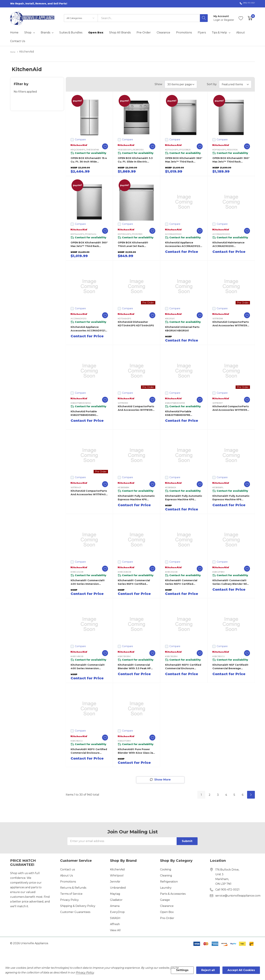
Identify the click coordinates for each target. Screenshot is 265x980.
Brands (45, 33)
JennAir (115, 882)
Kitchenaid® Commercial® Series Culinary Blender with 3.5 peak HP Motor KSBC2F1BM (231, 582)
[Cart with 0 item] (250, 18)
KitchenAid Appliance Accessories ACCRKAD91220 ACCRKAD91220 (183, 244)
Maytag (115, 894)
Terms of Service (71, 894)
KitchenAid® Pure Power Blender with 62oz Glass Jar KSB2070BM (136, 751)
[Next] (251, 795)
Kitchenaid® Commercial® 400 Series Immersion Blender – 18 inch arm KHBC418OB (88, 666)
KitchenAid (117, 870)
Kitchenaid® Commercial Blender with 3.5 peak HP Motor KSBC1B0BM (134, 666)
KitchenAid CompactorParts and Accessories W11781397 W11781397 (231, 408)
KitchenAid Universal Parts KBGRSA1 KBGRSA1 (182, 328)
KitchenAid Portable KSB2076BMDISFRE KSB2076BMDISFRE (178, 413)
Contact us (68, 870)
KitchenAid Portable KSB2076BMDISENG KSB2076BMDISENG (84, 413)
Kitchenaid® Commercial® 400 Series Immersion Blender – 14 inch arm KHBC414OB (88, 582)
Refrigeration (169, 882)
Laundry (166, 888)
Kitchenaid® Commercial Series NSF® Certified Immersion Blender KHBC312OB (181, 582)
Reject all (208, 970)
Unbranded (118, 888)
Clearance (167, 907)
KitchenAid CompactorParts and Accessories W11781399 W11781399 (136, 408)
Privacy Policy (69, 901)
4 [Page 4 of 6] (226, 795)
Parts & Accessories (173, 894)
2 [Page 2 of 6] (210, 795)
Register (229, 20)
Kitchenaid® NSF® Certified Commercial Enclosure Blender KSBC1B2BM (183, 666)
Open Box (167, 913)
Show (158, 84)
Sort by (212, 84)
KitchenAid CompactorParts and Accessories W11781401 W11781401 (89, 492)
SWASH (115, 919)
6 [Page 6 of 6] (243, 795)
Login (217, 20)
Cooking (166, 870)
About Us (67, 876)
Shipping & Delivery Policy (78, 907)
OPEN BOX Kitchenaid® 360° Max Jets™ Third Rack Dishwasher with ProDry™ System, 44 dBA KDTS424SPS (184, 160)
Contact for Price (182, 251)
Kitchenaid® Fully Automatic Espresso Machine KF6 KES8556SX (184, 498)
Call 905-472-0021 (227, 890)
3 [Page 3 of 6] (218, 795)
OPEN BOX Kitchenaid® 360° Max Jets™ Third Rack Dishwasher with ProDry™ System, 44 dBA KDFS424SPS (89, 244)
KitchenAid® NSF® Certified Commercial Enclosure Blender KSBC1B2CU (89, 751)
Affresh (115, 925)
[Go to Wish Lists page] (241, 18)
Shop (28, 33)
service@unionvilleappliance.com (238, 896)
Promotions (68, 882)
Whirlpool (117, 876)
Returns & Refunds (73, 888)
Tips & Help (219, 33)
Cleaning (166, 876)
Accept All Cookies (241, 970)
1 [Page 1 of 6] (201, 795)
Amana (115, 907)
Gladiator (116, 901)
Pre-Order (167, 919)
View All (115, 931)
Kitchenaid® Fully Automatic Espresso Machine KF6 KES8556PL (231, 498)
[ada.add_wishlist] (102, 146)
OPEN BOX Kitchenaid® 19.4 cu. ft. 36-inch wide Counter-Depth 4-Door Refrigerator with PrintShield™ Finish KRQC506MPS (89, 160)
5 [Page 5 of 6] (234, 795)
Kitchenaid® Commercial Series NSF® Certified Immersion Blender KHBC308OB (134, 582)
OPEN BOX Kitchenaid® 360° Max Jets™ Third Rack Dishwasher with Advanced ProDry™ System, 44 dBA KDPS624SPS (231, 160)
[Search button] (204, 18)
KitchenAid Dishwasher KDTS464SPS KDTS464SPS (136, 323)
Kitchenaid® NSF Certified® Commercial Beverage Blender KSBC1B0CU (230, 666)
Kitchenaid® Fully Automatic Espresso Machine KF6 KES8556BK (136, 498)
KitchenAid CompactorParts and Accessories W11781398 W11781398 (231, 324)
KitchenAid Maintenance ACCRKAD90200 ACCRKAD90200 (228, 244)
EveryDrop (117, 913)
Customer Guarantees (75, 913)
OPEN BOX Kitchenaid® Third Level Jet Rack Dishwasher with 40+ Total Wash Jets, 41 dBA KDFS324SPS (135, 244)
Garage (165, 901)
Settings (182, 970)
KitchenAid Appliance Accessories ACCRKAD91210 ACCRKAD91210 (89, 329)
